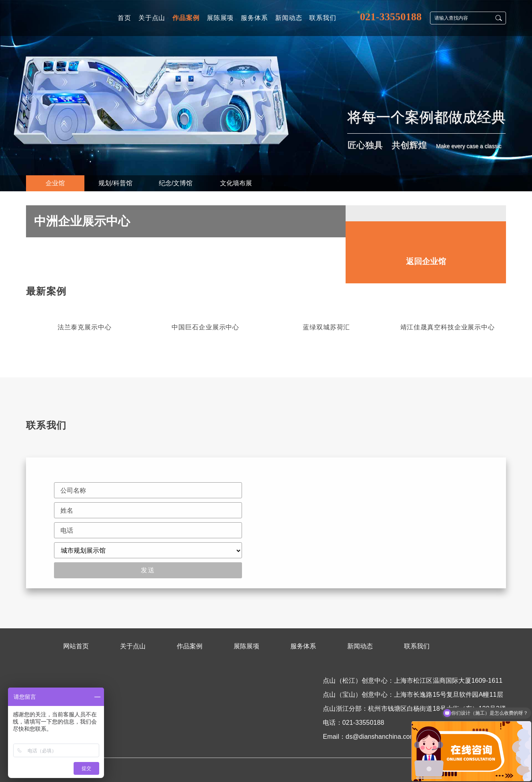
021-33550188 (391, 16)
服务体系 (303, 646)
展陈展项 (246, 646)
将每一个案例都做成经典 (426, 117)
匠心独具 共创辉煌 (387, 145)
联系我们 (417, 646)
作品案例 (190, 646)
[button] (500, 332)
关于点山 (133, 646)
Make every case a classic (469, 146)
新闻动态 (360, 646)
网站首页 (76, 646)
